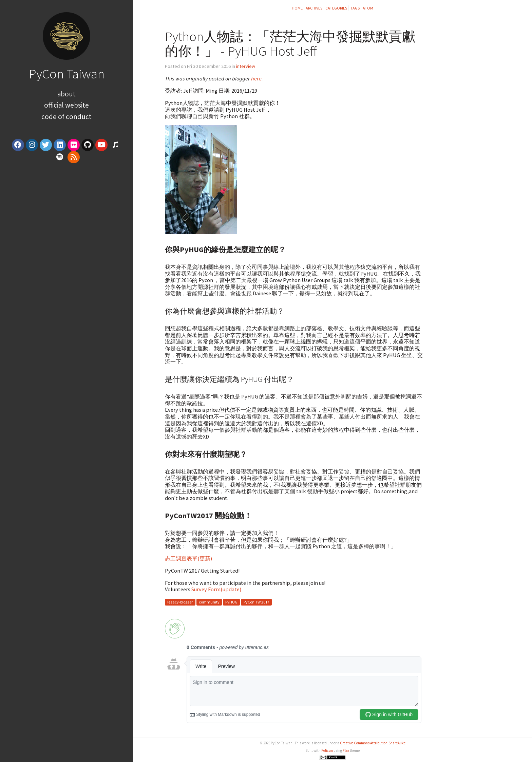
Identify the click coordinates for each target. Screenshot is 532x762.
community (209, 602)
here (256, 78)
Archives (314, 8)
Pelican (327, 750)
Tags (355, 8)
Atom (368, 8)
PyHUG (231, 602)
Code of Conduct (66, 117)
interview (246, 66)
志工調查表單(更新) (188, 558)
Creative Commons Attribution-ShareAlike (373, 743)
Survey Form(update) (216, 589)
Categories (336, 8)
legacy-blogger (180, 602)
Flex (346, 750)
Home (297, 8)
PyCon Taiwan (67, 74)
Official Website (66, 105)
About (66, 94)
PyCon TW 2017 (256, 602)
